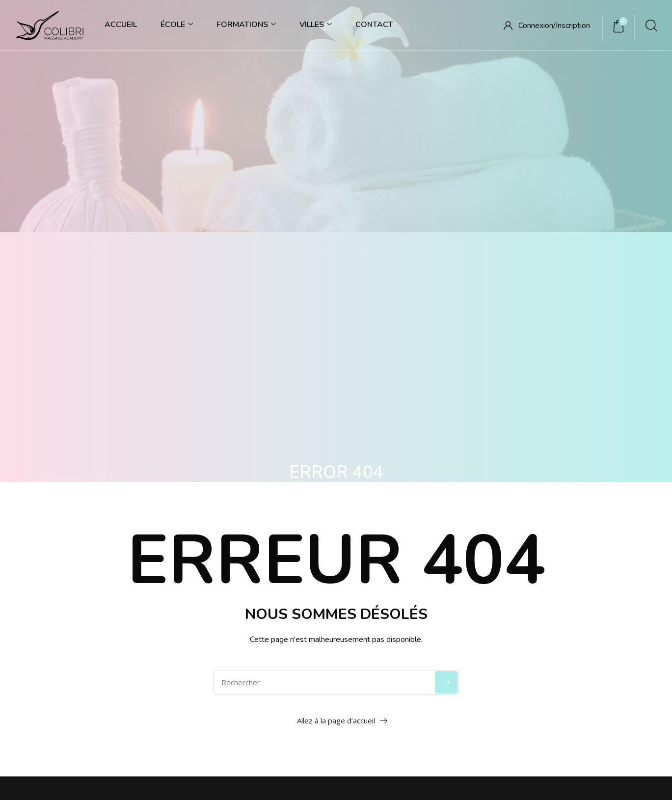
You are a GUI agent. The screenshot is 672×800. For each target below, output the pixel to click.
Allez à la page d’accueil (336, 435)
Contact (374, 25)
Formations (246, 25)
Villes (316, 25)
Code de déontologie (432, 606)
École (177, 25)
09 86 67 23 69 (50, 565)
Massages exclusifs (563, 606)
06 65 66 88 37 (104, 565)
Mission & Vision (425, 586)
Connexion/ (537, 26)
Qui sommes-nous (428, 565)
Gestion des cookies (320, 674)
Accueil (121, 25)
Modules (546, 565)
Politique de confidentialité (229, 674)
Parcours (547, 586)
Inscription (573, 26)
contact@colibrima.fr (68, 584)
